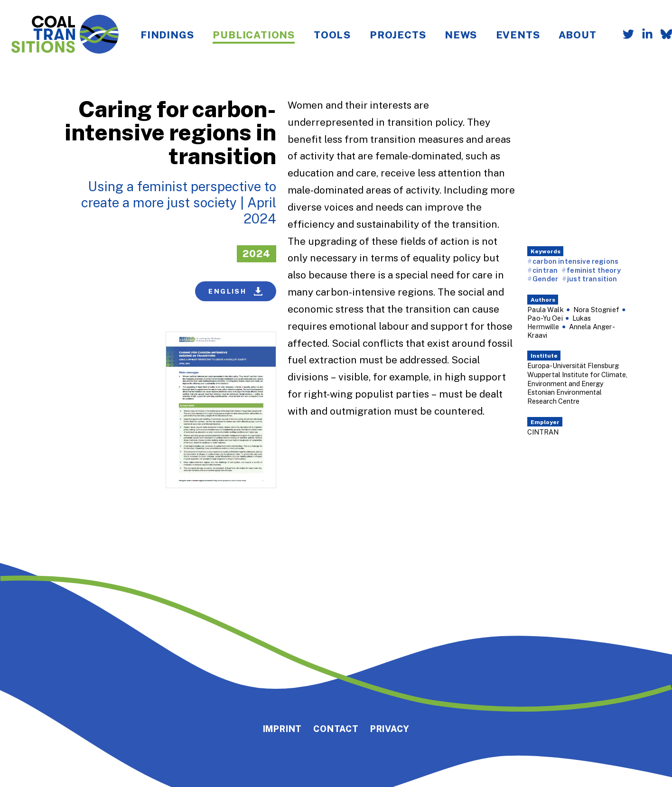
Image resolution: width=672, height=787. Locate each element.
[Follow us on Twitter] (625, 35)
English (235, 291)
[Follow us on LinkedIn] (644, 35)
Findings (167, 35)
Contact (336, 729)
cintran (545, 270)
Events (518, 35)
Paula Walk (546, 310)
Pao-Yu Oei (545, 318)
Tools (332, 35)
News (461, 35)
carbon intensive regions (575, 261)
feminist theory (593, 270)
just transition (592, 279)
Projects (398, 35)
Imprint (283, 729)
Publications (254, 35)
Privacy (390, 729)
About (577, 35)
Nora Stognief (596, 310)
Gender (545, 279)
